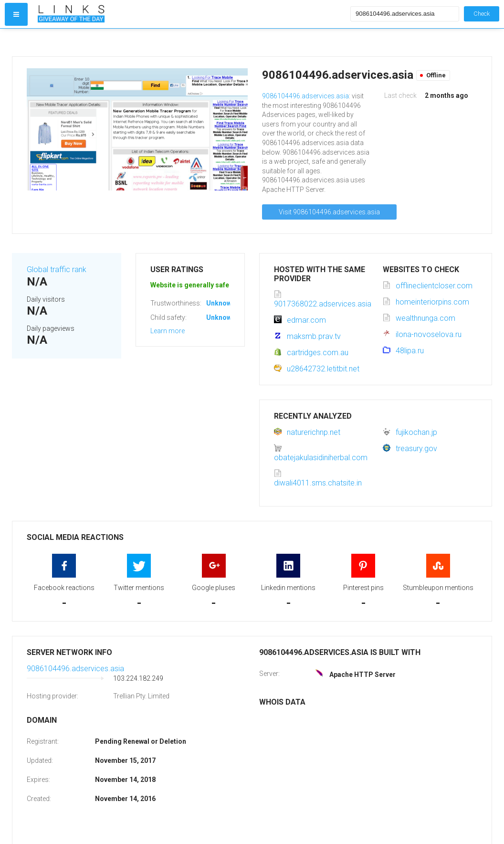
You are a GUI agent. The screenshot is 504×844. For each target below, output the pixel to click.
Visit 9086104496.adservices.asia (329, 212)
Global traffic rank (57, 269)
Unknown (221, 303)
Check (482, 14)
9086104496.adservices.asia (305, 96)
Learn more (168, 331)
